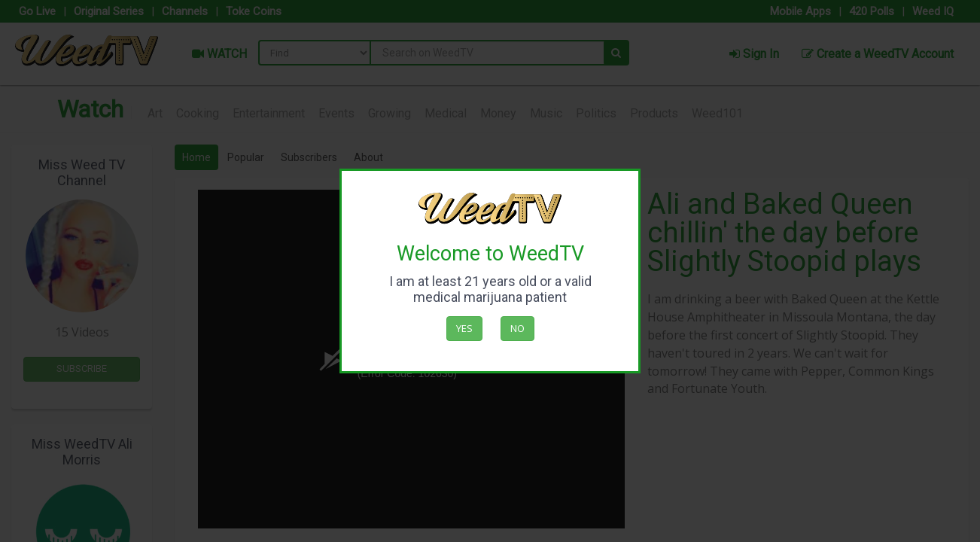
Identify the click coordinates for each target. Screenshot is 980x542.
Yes (464, 328)
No (517, 328)
